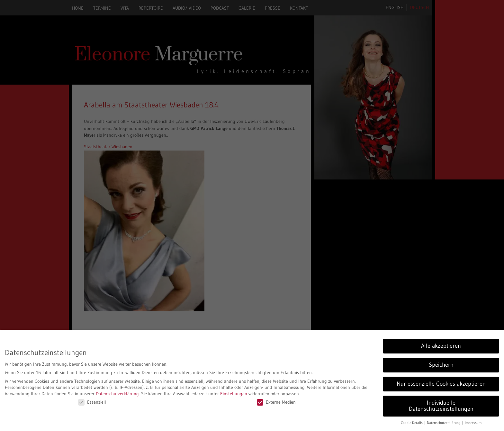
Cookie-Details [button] (412, 423)
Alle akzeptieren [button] (441, 346)
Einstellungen (234, 394)
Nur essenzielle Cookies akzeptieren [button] (441, 384)
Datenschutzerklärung (117, 394)
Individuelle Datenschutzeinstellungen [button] (441, 406)
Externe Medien (276, 402)
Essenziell (92, 402)
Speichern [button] (441, 365)
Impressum (473, 423)
